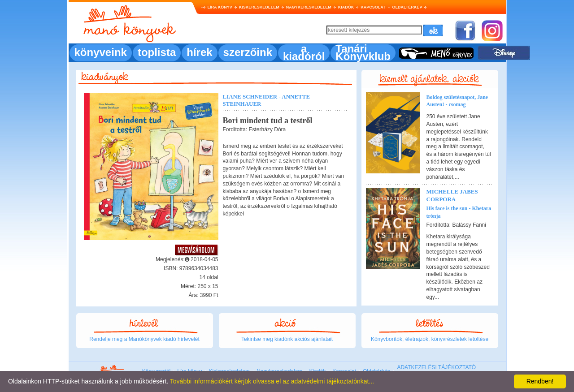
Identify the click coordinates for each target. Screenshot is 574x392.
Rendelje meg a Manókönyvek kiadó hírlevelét (144, 339)
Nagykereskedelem (309, 7)
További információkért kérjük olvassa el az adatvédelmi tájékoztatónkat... (272, 381)
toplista (157, 52)
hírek (199, 52)
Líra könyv (220, 7)
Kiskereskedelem (259, 7)
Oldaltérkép (407, 7)
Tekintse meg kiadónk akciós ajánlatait (287, 339)
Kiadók (346, 7)
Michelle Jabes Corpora (452, 195)
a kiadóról (304, 52)
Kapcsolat (373, 7)
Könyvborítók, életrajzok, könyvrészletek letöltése (430, 339)
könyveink (101, 52)
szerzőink (248, 52)
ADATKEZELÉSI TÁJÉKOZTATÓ (436, 367)
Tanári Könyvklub (363, 52)
